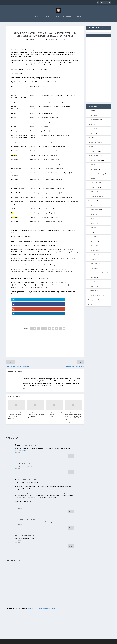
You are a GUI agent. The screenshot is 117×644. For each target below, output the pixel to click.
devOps (90, 125)
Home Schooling (96, 183)
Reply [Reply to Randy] (71, 459)
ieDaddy (34, 40)
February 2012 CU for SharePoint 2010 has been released (15, 401)
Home (37, 17)
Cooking (90, 111)
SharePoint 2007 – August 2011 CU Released (35, 400)
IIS (91, 233)
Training (93, 278)
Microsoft (94, 246)
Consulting (94, 215)
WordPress (36, 642)
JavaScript (94, 242)
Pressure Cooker (96, 120)
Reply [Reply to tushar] (71, 533)
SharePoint (46, 17)
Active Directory (96, 210)
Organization (95, 152)
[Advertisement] (45, 331)
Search (93, 260)
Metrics (93, 134)
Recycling (93, 192)
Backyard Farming (96, 161)
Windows (93, 291)
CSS (92, 219)
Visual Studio (95, 287)
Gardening (94, 179)
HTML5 (93, 228)
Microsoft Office (96, 251)
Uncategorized (92, 300)
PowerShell (50, 40)
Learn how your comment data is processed (42, 595)
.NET (92, 206)
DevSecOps (94, 129)
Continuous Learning (64, 17)
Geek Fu (93, 224)
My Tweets (89, 32)
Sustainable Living (94, 156)
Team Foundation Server (98, 273)
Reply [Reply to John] (71, 514)
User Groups (94, 282)
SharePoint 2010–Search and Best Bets (54, 400)
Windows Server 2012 (97, 296)
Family (90, 138)
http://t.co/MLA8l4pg (21, 437)
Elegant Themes (18, 642)
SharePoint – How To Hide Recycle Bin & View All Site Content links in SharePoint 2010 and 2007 (73, 403)
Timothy (18, 466)
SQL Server (94, 269)
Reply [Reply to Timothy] (71, 498)
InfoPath (93, 237)
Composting (94, 170)
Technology (91, 201)
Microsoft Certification (95, 143)
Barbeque (94, 116)
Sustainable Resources (98, 197)
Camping (93, 165)
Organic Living (95, 188)
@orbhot (18, 432)
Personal (90, 147)
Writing (90, 305)
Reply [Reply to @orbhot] (71, 443)
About (80, 17)
